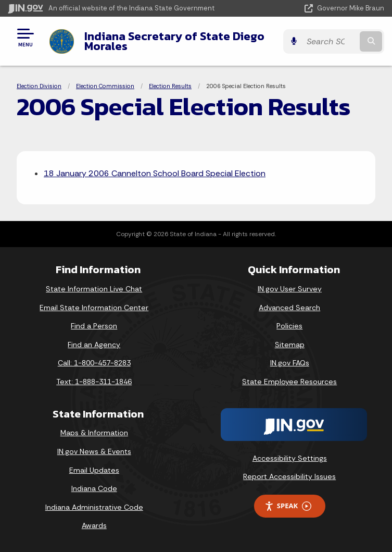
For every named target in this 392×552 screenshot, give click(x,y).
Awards (94, 525)
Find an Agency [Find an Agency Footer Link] (94, 345)
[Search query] (330, 41)
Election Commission (105, 86)
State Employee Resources (289, 382)
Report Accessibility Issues (289, 476)
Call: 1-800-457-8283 (94, 363)
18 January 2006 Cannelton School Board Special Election (155, 173)
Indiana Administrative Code (94, 507)
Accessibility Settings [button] (290, 458)
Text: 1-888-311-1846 (94, 382)
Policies (289, 326)
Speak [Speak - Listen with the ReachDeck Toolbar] (288, 506)
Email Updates (94, 470)
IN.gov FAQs (290, 363)
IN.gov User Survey (290, 289)
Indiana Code (94, 488)
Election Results (170, 86)
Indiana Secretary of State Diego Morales (174, 41)
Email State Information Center (94, 308)
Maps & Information (94, 433)
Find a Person (94, 326)
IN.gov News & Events (94, 451)
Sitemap (290, 345)
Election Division (39, 86)
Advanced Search (289, 308)
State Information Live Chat (94, 289)
